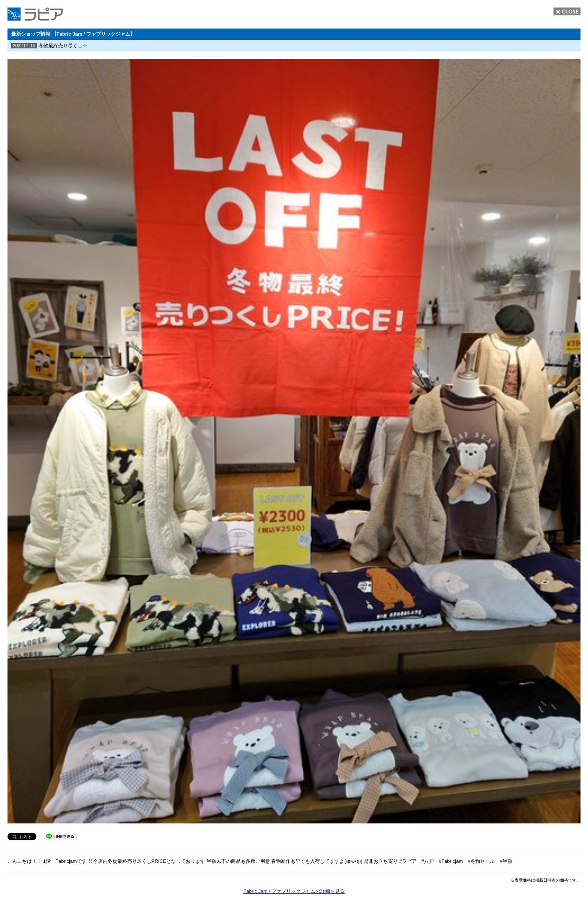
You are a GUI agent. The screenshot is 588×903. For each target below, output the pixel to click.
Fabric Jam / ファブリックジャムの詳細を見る (294, 891)
